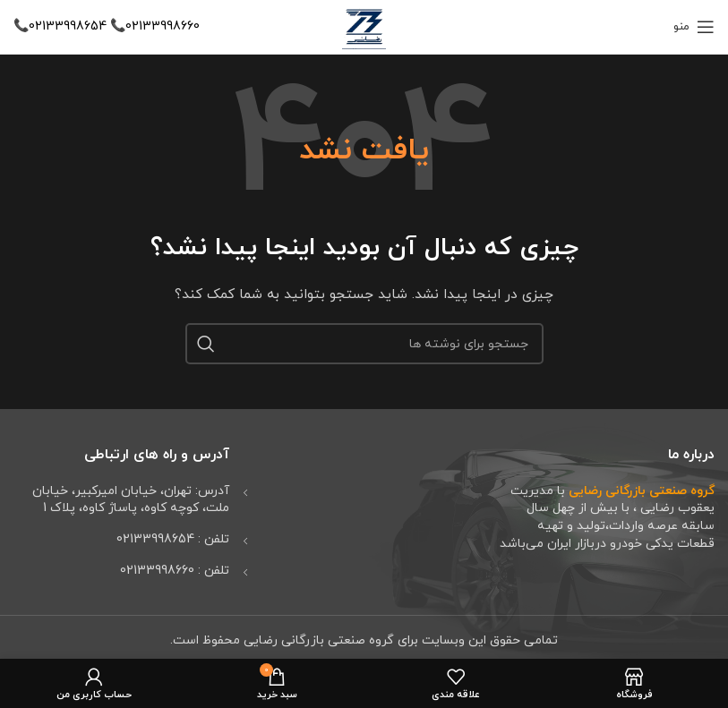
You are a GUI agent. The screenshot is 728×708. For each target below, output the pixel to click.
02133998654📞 (60, 26)
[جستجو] (364, 344)
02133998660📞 (153, 26)
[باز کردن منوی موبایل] (694, 27)
